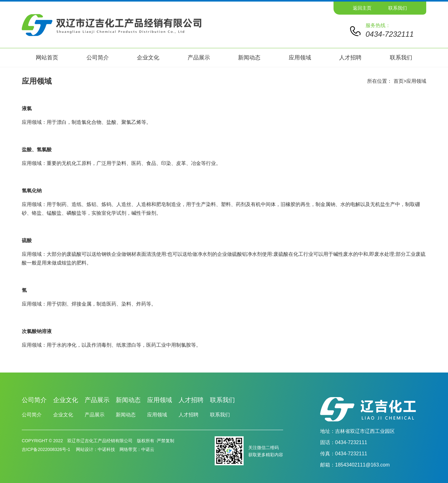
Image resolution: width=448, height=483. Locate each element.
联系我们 (398, 8)
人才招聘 (350, 58)
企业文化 (148, 58)
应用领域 (300, 58)
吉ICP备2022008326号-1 (47, 449)
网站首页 (47, 58)
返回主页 (362, 8)
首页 (399, 81)
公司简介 (98, 58)
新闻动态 (249, 58)
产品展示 (199, 58)
